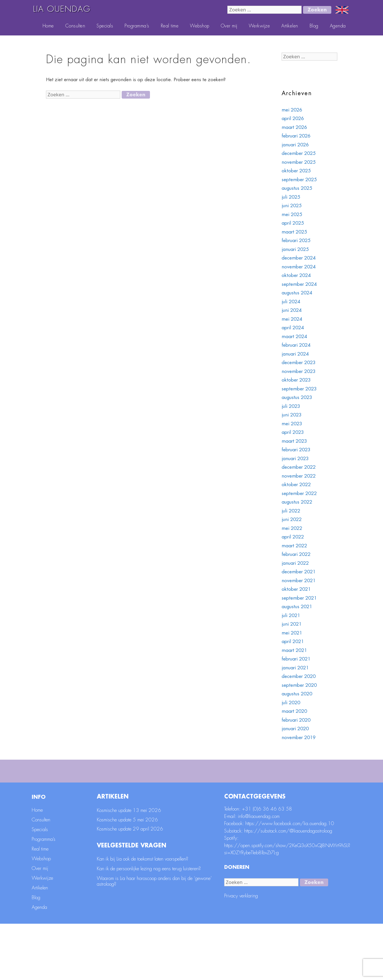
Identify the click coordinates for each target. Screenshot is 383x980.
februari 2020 (296, 720)
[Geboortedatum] (298, 803)
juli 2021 (291, 615)
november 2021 (299, 581)
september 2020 (299, 685)
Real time (170, 26)
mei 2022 (292, 528)
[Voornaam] (298, 784)
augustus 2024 (297, 293)
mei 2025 (292, 214)
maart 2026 (294, 127)
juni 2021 (292, 624)
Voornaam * (256, 775)
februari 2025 (296, 240)
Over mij (229, 26)
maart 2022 (294, 546)
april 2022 (293, 537)
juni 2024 (292, 310)
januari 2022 (295, 563)
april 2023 (293, 432)
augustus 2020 (297, 694)
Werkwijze (259, 26)
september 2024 (299, 284)
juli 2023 (291, 406)
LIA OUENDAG (62, 9)
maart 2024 (294, 337)
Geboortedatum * (262, 794)
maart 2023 (294, 441)
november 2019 (299, 738)
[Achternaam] (187, 803)
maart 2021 (294, 650)
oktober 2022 (296, 485)
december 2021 (299, 572)
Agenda (338, 26)
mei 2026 (292, 110)
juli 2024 (291, 302)
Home (48, 26)
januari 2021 (295, 668)
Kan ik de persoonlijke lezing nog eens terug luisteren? (149, 925)
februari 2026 (296, 136)
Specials (105, 26)
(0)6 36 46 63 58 (272, 865)
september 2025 (299, 180)
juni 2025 (292, 206)
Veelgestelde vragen (132, 902)
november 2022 (299, 476)
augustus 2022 (297, 502)
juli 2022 (291, 511)
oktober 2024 (296, 275)
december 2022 (299, 467)
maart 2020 (294, 711)
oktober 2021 (296, 589)
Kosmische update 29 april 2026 (130, 885)
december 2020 (299, 676)
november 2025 (299, 162)
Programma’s (137, 26)
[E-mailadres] (187, 784)
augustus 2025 (297, 188)
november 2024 (299, 267)
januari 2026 (295, 145)
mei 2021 (292, 633)
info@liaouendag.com (259, 872)
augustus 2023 (297, 397)
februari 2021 (296, 659)
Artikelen (290, 26)
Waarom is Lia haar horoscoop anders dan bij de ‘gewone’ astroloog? (154, 937)
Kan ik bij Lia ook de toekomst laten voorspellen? (143, 915)
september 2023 (299, 389)
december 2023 (299, 363)
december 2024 (299, 258)
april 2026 (293, 118)
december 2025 (299, 153)
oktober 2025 (296, 171)
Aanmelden (334, 818)
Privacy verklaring (241, 952)
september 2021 (299, 598)
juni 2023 (292, 415)
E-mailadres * (148, 775)
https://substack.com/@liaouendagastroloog (288, 887)
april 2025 (293, 223)
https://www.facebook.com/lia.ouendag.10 (290, 880)
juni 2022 (292, 519)
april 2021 (293, 641)
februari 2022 (296, 554)
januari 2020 (295, 729)
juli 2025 (291, 197)
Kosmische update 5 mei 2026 (127, 876)
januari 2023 (295, 459)
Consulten (75, 26)
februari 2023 (296, 450)
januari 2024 (295, 354)
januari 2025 (295, 249)
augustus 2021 (297, 607)
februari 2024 (296, 345)
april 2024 (293, 328)
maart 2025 (294, 232)
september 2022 (299, 493)
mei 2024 (292, 319)
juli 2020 (291, 703)
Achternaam (146, 794)
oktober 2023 (296, 380)
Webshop (200, 26)
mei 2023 (292, 424)
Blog (314, 26)
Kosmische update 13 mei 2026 (129, 867)
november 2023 (299, 371)
